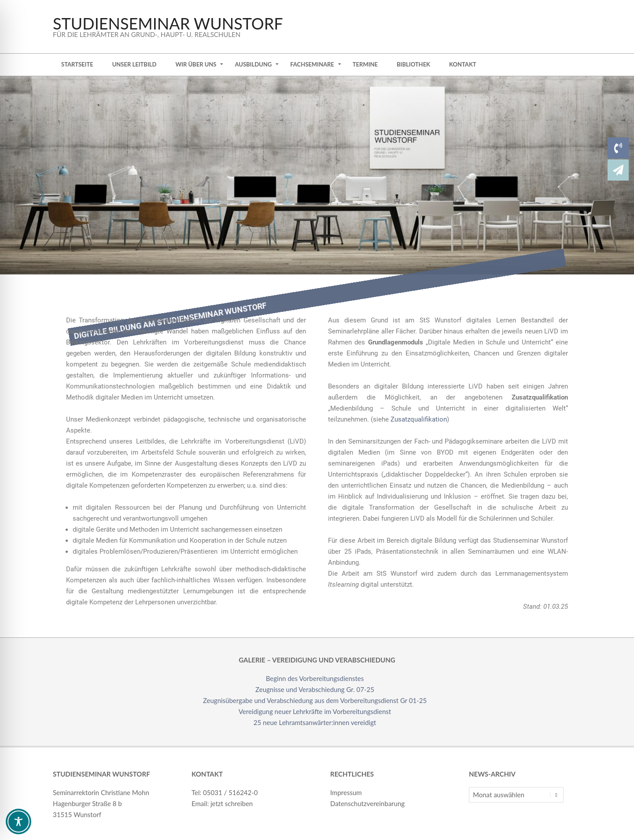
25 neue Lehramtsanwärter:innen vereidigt (315, 722)
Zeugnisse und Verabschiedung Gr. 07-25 (315, 689)
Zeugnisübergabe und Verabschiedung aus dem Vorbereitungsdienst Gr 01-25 (315, 700)
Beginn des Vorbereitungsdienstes (315, 678)
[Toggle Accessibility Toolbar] (18, 821)
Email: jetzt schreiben (222, 803)
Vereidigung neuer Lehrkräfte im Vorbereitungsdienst (315, 711)
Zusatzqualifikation (419, 419)
